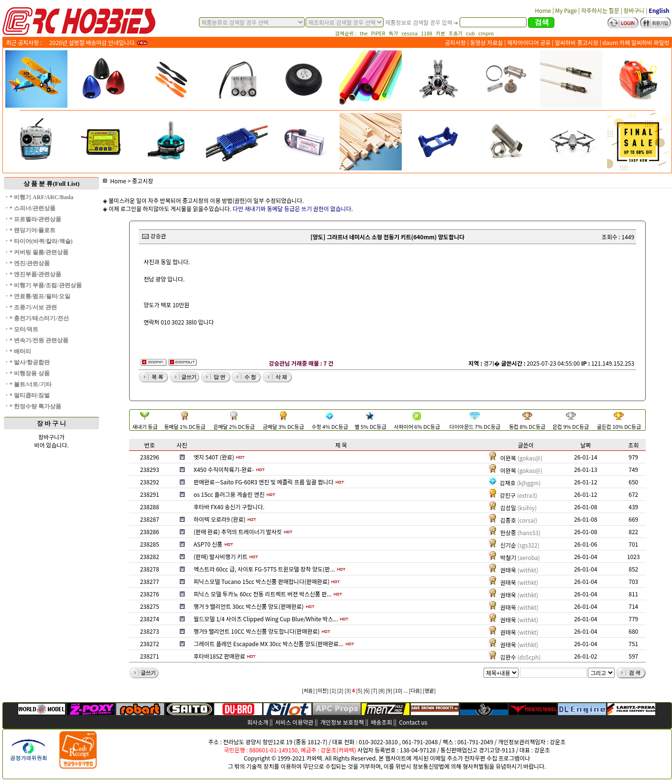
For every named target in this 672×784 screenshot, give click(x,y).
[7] (374, 690)
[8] (381, 690)
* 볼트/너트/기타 (31, 384)
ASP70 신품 (208, 544)
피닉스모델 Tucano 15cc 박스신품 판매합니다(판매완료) (262, 581)
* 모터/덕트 (24, 329)
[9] (389, 690)
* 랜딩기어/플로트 (33, 230)
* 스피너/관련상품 (33, 208)
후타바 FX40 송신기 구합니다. (229, 507)
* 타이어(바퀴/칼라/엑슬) (41, 241)
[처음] (308, 690)
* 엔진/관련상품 (30, 263)
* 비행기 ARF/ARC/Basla (41, 197)
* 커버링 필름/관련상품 (39, 252)
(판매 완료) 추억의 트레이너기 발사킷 (238, 532)
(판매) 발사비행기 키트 (221, 556)
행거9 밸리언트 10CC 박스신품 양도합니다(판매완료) (257, 631)
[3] (347, 690)
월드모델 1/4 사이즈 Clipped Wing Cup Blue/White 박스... (266, 619)
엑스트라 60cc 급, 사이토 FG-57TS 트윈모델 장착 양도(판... (264, 569)
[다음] (415, 690)
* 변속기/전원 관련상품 (39, 340)
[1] (333, 690)
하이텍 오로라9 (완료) (220, 519)
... (406, 690)
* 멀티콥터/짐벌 (30, 395)
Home (115, 181)
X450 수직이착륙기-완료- (224, 469)
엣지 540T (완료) (214, 457)
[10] (398, 690)
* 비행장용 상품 (30, 373)
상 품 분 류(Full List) (52, 184)
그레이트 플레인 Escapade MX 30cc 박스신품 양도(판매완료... (269, 644)
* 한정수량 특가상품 (35, 406)
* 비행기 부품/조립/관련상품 (46, 285)
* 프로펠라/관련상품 (35, 219)
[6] (367, 690)
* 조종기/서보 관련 (33, 307)
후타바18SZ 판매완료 (220, 656)
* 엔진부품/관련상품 (35, 274)
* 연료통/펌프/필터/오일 (40, 296)
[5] (359, 690)
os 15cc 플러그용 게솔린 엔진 (229, 494)
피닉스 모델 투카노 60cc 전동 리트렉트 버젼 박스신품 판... (263, 594)
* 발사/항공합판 (30, 362)
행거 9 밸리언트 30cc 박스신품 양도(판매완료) (249, 606)
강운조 (557, 742)
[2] (340, 690)
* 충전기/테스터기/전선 (39, 318)
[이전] (322, 690)
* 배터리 (20, 351)
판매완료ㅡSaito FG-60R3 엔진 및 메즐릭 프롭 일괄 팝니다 (264, 482)
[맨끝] (429, 690)
